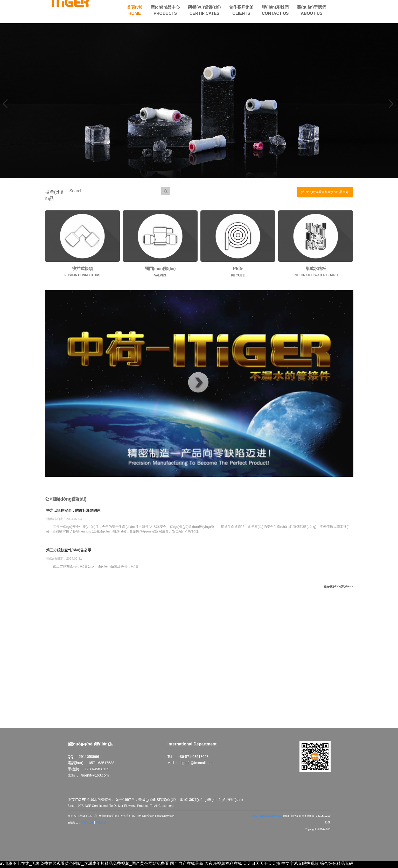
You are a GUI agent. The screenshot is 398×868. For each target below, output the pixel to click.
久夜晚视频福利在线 (223, 865)
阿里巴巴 (101, 824)
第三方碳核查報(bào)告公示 (69, 550)
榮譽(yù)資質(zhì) (109, 817)
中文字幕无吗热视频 (300, 865)
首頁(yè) (72, 817)
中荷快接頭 (87, 824)
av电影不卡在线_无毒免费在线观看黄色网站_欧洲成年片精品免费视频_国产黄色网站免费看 (85, 865)
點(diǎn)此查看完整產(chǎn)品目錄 (325, 192)
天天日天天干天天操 (262, 865)
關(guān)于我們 (166, 817)
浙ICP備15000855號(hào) (267, 817)
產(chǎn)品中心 (88, 817)
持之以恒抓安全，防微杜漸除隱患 (73, 511)
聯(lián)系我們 (146, 817)
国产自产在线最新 (187, 865)
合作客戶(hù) (129, 817)
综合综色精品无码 (337, 865)
